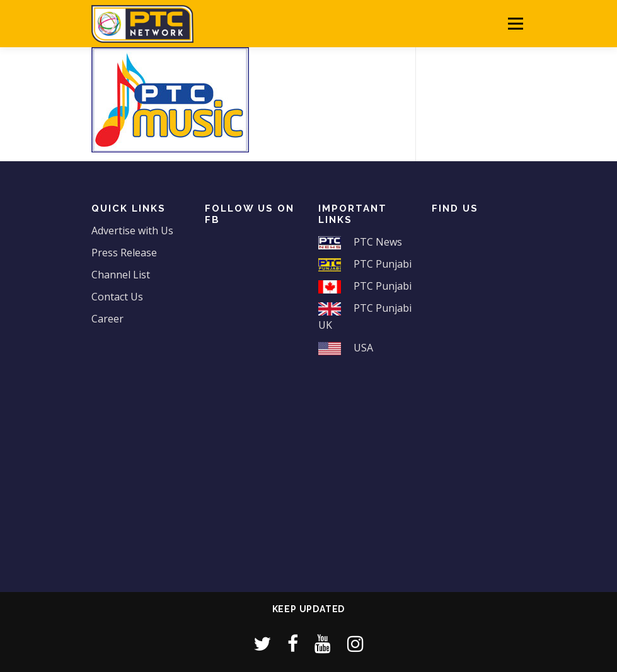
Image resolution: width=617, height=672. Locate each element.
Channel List (121, 275)
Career (107, 319)
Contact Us (117, 297)
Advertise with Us (132, 231)
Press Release (124, 253)
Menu (515, 23)
